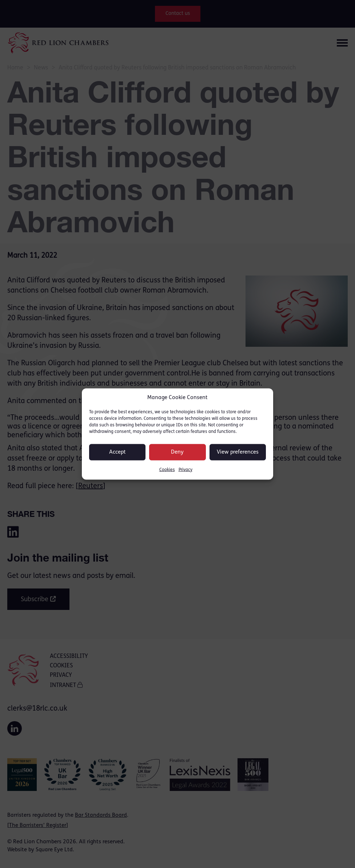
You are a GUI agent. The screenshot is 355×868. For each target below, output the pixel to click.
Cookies (167, 470)
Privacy (186, 470)
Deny (177, 452)
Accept (117, 452)
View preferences (238, 452)
